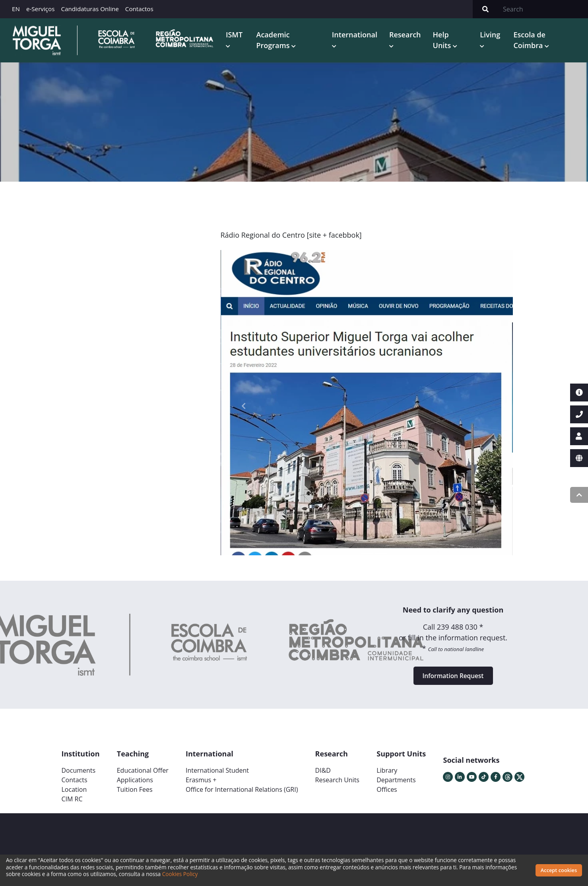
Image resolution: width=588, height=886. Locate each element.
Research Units (337, 785)
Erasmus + (201, 785)
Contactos (139, 9)
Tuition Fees (135, 795)
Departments (396, 785)
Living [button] (492, 35)
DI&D (323, 775)
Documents (79, 775)
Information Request (453, 679)
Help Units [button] (445, 41)
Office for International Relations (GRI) (242, 795)
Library (387, 775)
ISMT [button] (239, 35)
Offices (387, 795)
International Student (217, 775)
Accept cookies (559, 870)
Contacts (75, 785)
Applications (135, 785)
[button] (244, 408)
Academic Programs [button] (278, 41)
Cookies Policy (180, 874)
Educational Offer (143, 775)
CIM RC (72, 804)
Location (74, 795)
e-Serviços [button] (41, 9)
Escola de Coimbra (531, 41)
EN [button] (16, 9)
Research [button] (408, 35)
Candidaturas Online (90, 9)
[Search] (543, 9)
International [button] (357, 35)
